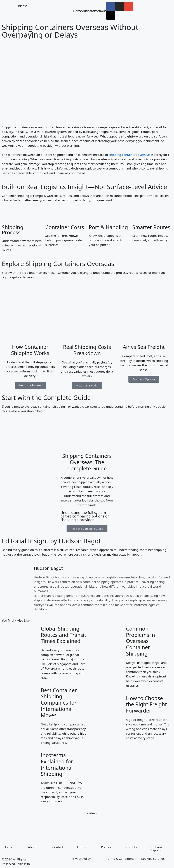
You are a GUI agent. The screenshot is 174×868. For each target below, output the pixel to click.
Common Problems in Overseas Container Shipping (140, 641)
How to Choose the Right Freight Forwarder (146, 704)
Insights (131, 847)
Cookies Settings (153, 859)
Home (8, 847)
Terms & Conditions (120, 859)
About (32, 847)
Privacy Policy (81, 859)
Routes (104, 11)
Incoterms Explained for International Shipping (57, 764)
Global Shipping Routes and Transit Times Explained (63, 635)
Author (82, 847)
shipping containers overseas (130, 155)
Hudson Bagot (48, 568)
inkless (22, 6)
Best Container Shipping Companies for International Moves (59, 703)
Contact (58, 847)
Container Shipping (157, 849)
